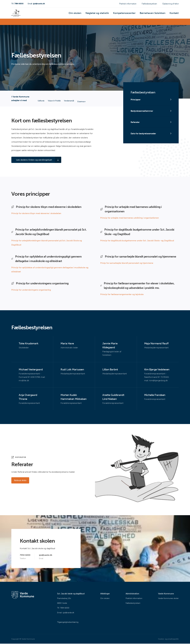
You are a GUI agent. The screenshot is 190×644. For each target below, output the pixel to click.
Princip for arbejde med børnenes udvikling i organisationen (130, 218)
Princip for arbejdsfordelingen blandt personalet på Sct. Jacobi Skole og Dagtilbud (47, 243)
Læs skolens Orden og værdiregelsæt (33, 160)
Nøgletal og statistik (108, 14)
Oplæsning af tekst (170, 4)
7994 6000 (17, 4)
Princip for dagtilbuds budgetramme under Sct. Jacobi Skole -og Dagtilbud (137, 241)
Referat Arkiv (21, 481)
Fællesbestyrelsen (149, 4)
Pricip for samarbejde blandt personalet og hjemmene (127, 263)
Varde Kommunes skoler (168, 599)
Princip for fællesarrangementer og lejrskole (122, 295)
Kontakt (175, 14)
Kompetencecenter (131, 14)
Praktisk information (128, 4)
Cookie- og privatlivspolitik (168, 639)
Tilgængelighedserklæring (68, 623)
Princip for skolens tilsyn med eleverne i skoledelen (36, 214)
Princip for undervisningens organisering (31, 290)
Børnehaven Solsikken (156, 14)
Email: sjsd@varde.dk (66, 613)
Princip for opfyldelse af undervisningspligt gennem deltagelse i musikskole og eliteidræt (50, 270)
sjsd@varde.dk (36, 4)
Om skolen (89, 14)
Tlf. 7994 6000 (63, 608)
